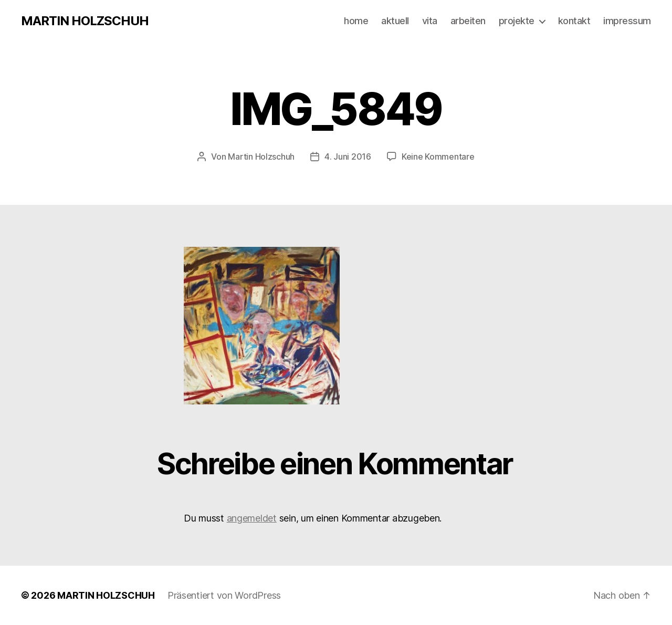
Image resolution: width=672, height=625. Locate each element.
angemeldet (252, 518)
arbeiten (468, 21)
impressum (627, 21)
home (356, 21)
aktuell (395, 21)
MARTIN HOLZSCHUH (85, 21)
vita (430, 21)
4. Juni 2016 (348, 157)
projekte (517, 21)
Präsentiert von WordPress (224, 595)
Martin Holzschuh (261, 157)
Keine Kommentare (438, 157)
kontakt (574, 21)
